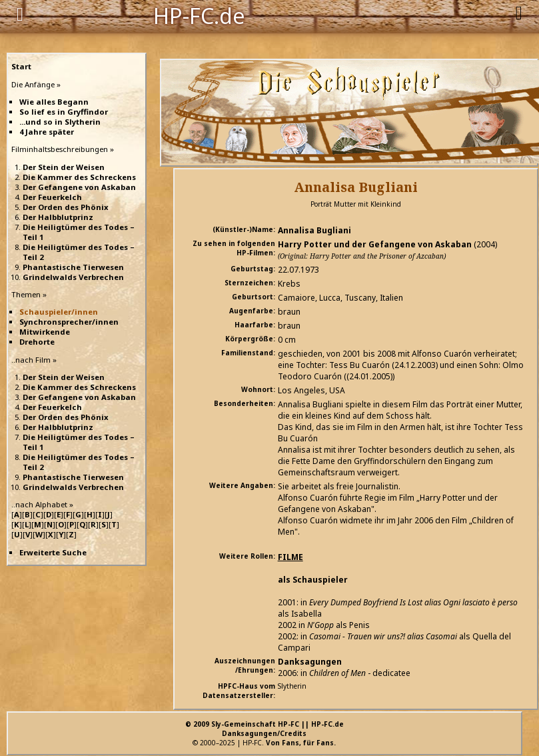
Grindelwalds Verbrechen (73, 277)
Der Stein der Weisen (64, 167)
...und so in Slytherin (60, 122)
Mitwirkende (45, 332)
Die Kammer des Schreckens (79, 177)
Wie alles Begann (54, 102)
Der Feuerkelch (52, 197)
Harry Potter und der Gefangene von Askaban (375, 244)
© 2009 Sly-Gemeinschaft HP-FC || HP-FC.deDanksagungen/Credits (265, 729)
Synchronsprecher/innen (69, 322)
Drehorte (37, 342)
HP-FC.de (199, 15)
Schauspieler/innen (59, 312)
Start (21, 66)
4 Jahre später (47, 132)
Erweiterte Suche (53, 552)
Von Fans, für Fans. (301, 743)
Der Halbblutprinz (58, 217)
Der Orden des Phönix (66, 207)
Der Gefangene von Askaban (79, 187)
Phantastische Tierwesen (73, 267)
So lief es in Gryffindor (64, 112)
